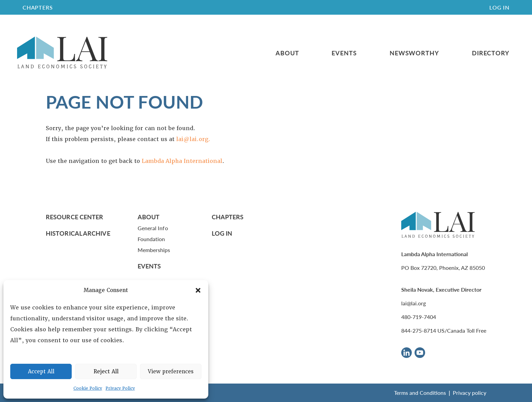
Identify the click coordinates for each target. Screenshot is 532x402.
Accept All (41, 372)
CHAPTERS (38, 7)
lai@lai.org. (193, 139)
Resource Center (74, 217)
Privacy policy (470, 393)
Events (344, 53)
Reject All (106, 372)
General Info (153, 228)
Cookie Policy (88, 388)
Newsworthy (414, 53)
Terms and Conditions (420, 393)
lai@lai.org (414, 303)
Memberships (154, 250)
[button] (198, 290)
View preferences (171, 372)
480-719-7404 (419, 317)
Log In (499, 7)
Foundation (151, 239)
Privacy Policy (120, 388)
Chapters (228, 217)
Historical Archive (78, 233)
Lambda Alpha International (182, 161)
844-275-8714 (419, 330)
